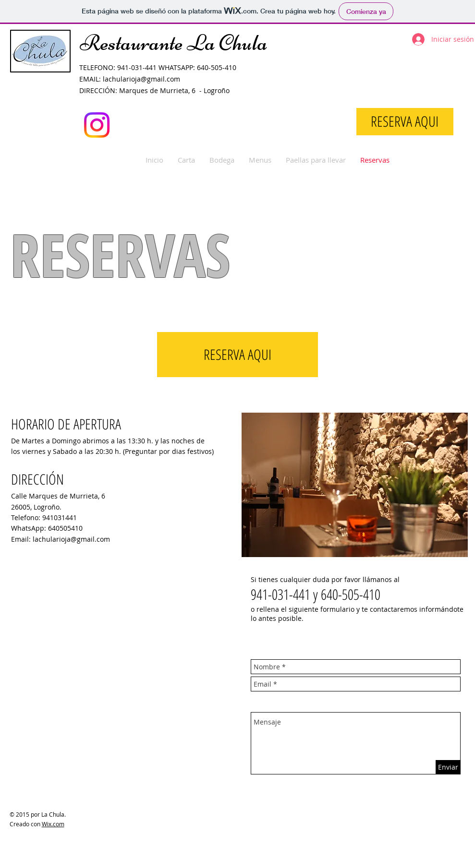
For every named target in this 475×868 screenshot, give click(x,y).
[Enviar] (448, 767)
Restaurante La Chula (174, 43)
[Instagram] (97, 125)
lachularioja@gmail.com (141, 79)
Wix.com (53, 824)
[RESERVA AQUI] (405, 122)
